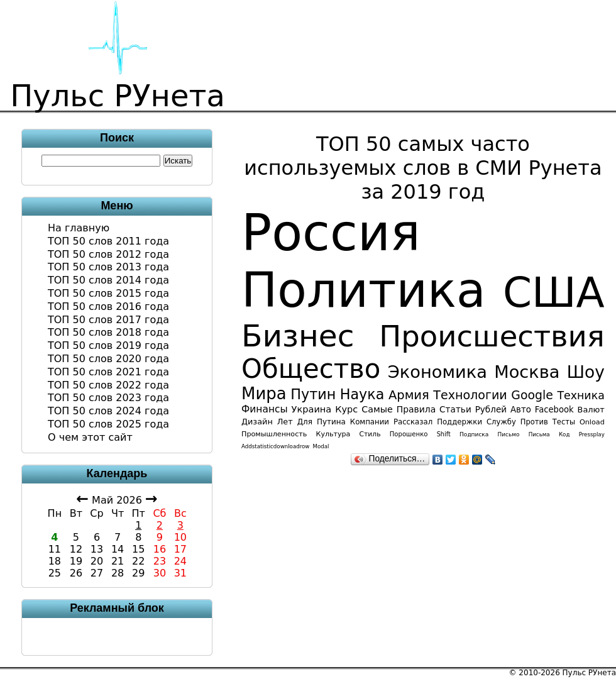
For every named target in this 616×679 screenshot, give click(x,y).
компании (370, 422)
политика (364, 290)
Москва (527, 372)
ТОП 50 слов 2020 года (108, 359)
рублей (491, 409)
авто (521, 410)
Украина (312, 409)
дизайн (257, 422)
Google (532, 395)
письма (539, 434)
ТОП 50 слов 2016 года (108, 306)
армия (409, 395)
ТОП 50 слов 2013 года (108, 267)
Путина (331, 422)
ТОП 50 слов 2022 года (108, 385)
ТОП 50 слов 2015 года (108, 293)
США (554, 293)
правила (416, 409)
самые (377, 409)
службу (501, 422)
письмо (509, 434)
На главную (79, 228)
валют (591, 410)
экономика (437, 372)
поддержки (459, 422)
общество (311, 369)
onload (592, 422)
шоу (586, 372)
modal (321, 446)
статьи (455, 409)
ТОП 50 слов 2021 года (108, 372)
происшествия (492, 336)
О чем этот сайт (90, 437)
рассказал (413, 422)
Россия (331, 233)
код (564, 434)
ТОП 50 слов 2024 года (108, 411)
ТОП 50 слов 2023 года (108, 398)
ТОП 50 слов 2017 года (108, 320)
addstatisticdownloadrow (275, 446)
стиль (370, 434)
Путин (313, 394)
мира (264, 394)
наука (362, 394)
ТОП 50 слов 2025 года (108, 424)
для (305, 422)
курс (346, 409)
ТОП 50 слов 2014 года (108, 280)
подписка (474, 434)
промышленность (274, 434)
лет (285, 422)
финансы (265, 409)
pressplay (592, 434)
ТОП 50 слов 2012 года (108, 254)
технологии (470, 395)
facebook (554, 410)
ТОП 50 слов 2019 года (108, 345)
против (534, 422)
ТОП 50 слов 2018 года (108, 332)
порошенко (409, 434)
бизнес (298, 336)
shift (444, 434)
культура (333, 434)
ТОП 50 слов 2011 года (108, 241)
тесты (564, 422)
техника (580, 395)
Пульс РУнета (589, 673)
